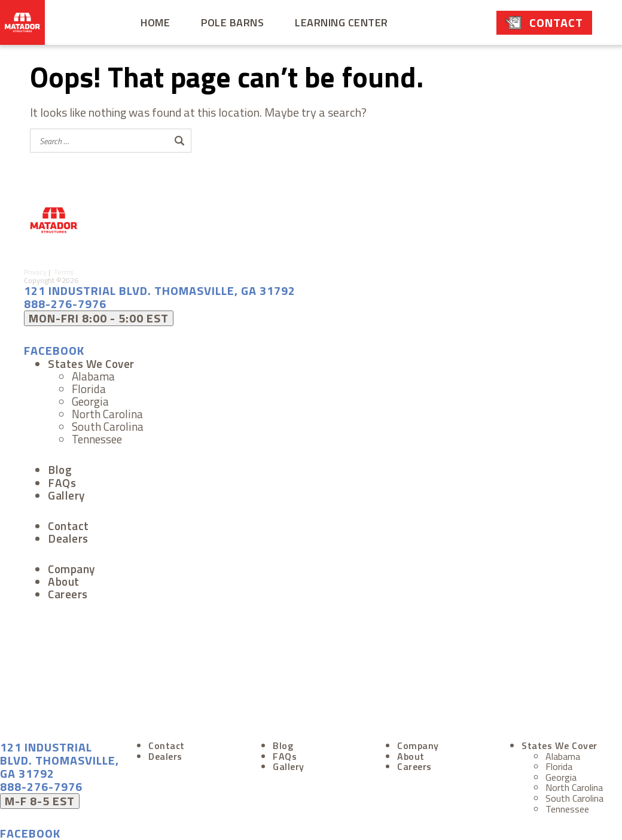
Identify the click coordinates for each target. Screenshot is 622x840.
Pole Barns (232, 22)
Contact (556, 22)
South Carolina (108, 426)
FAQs (62, 483)
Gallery (66, 495)
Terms (66, 272)
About (64, 581)
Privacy (36, 272)
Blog (60, 469)
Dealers (68, 538)
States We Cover (91, 363)
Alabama (93, 376)
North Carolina (107, 414)
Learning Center (342, 22)
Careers (68, 594)
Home (155, 22)
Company (71, 569)
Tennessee (97, 439)
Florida (89, 389)
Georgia (90, 401)
